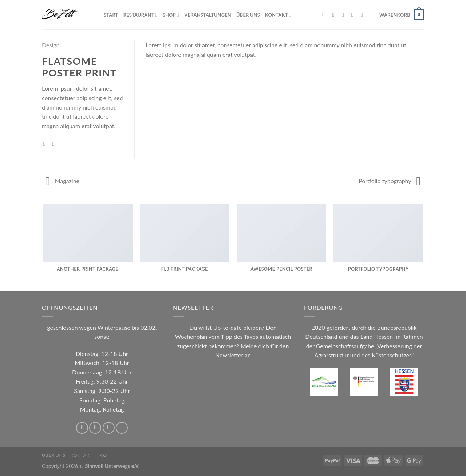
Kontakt (278, 15)
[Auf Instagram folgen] (345, 15)
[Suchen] (325, 15)
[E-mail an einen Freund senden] (55, 143)
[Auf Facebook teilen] (46, 143)
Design (51, 45)
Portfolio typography (390, 181)
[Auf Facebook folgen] (335, 15)
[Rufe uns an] (364, 15)
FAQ (102, 455)
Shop (171, 15)
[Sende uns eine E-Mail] (354, 15)
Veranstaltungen (208, 15)
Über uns (248, 15)
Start (111, 15)
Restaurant (141, 15)
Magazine (62, 181)
